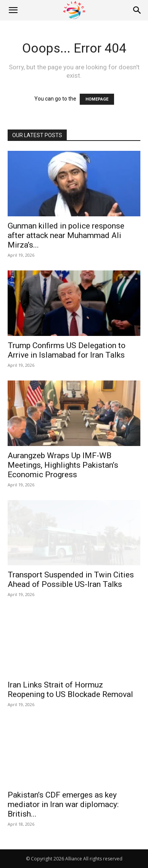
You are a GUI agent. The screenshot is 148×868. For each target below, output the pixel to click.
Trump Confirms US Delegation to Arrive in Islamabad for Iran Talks (67, 350)
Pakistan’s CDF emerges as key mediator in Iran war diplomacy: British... (63, 804)
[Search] (137, 10)
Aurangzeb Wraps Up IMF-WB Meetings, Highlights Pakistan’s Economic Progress (63, 465)
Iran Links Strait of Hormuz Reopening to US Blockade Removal (70, 690)
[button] (13, 10)
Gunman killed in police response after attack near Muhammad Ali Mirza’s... (66, 235)
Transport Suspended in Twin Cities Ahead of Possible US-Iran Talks (71, 579)
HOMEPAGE (97, 99)
